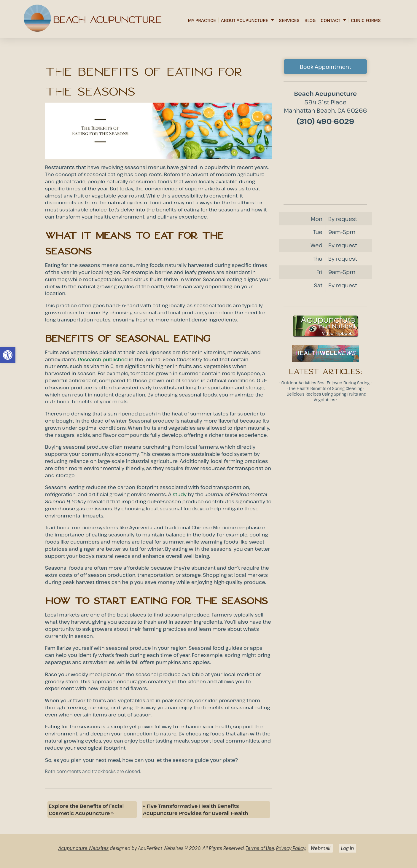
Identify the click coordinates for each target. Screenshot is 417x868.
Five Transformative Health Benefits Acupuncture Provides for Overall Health (195, 809)
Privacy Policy (291, 848)
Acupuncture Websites (84, 848)
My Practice (202, 20)
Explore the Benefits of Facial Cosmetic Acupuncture (86, 809)
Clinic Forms (366, 20)
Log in (347, 848)
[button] (8, 355)
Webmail (321, 848)
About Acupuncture (248, 20)
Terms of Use (260, 848)
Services (289, 20)
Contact (333, 20)
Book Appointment (326, 67)
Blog (310, 20)
